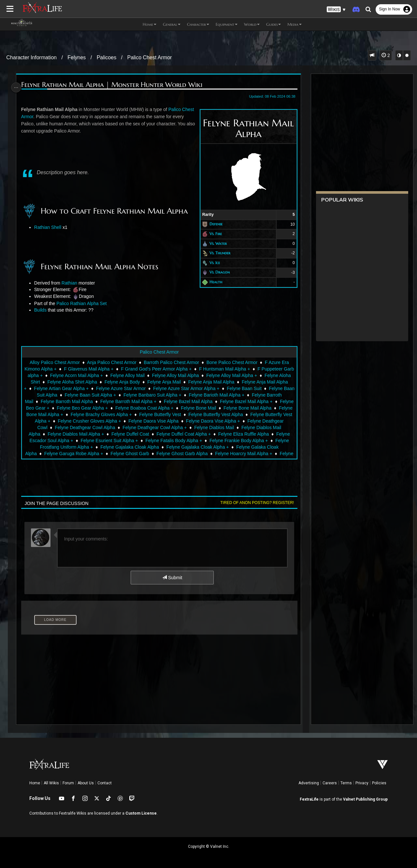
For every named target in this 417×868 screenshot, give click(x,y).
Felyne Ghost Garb (148, 454)
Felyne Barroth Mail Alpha (110, 401)
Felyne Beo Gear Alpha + (133, 408)
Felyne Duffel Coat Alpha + (213, 434)
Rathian (71, 283)
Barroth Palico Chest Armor (171, 362)
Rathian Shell (49, 227)
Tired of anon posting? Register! (254, 503)
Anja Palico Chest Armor (111, 362)
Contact (105, 783)
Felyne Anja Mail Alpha (224, 382)
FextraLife (309, 799)
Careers (330, 783)
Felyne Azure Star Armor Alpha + (213, 388)
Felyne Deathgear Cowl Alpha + (191, 427)
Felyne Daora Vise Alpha (208, 421)
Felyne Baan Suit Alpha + (132, 395)
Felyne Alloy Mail (139, 375)
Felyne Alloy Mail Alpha (187, 375)
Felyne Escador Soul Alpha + (79, 441)
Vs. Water (216, 243)
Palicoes (107, 57)
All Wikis (51, 783)
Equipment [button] (227, 24)
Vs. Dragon (217, 272)
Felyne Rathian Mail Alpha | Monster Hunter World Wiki (113, 85)
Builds (42, 310)
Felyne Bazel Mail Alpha (232, 401)
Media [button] (295, 24)
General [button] (172, 24)
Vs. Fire (213, 234)
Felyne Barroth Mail (57, 401)
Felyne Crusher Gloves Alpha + (144, 421)
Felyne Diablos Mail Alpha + (105, 434)
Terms (346, 783)
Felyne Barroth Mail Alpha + (172, 401)
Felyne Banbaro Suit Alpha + (194, 395)
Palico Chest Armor (149, 57)
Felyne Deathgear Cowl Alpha (121, 427)
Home (35, 783)
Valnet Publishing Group (365, 799)
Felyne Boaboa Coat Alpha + (195, 408)
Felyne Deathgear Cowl (60, 427)
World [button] (252, 24)
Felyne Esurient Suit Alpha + (145, 441)
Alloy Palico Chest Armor (54, 362)
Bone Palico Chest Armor (231, 362)
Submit (172, 578)
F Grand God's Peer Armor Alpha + (161, 369)
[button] (336, 10)
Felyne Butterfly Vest (218, 414)
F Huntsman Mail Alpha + (230, 369)
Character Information (31, 57)
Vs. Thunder (217, 253)
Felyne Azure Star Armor (148, 388)
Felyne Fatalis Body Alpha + (209, 441)
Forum (68, 783)
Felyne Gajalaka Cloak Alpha (155, 447)
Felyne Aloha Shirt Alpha (85, 382)
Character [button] (198, 24)
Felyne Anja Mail (176, 382)
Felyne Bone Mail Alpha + (95, 414)
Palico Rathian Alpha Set (83, 303)
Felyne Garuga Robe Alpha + (92, 454)
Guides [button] (273, 24)
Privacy (362, 783)
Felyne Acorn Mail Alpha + (88, 375)
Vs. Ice (212, 263)
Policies (379, 783)
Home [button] (150, 24)
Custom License (141, 813)
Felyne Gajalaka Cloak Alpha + (223, 447)
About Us (86, 783)
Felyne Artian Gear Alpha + (89, 388)
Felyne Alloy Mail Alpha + (243, 375)
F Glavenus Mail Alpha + (94, 369)
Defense (213, 224)
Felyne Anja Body (135, 382)
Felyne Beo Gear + (81, 408)
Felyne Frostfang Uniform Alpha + (84, 447)
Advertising (309, 783)
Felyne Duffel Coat (160, 434)
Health (213, 282)
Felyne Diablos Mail (251, 427)
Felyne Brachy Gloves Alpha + (159, 414)
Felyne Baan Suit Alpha (75, 395)
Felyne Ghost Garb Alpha (201, 454)
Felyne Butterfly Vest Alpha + (75, 421)
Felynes (77, 57)
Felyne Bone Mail (249, 408)
